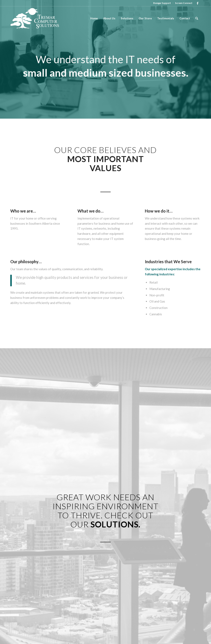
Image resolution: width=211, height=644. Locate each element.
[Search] (197, 18)
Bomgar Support (162, 3)
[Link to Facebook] (198, 3)
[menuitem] (162, 3)
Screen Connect (184, 3)
